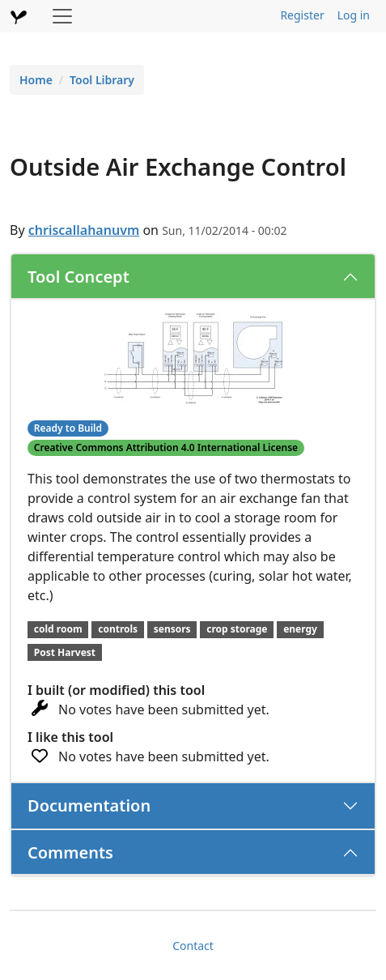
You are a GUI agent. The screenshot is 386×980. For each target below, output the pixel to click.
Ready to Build (68, 428)
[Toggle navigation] (62, 16)
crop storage (237, 629)
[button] (193, 357)
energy (300, 629)
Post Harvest (65, 652)
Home (36, 80)
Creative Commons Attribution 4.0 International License (166, 447)
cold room (58, 629)
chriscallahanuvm (84, 230)
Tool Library (102, 80)
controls (118, 629)
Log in (354, 15)
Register (302, 15)
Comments (70, 852)
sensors (172, 629)
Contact (193, 946)
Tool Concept (78, 277)
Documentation (89, 805)
